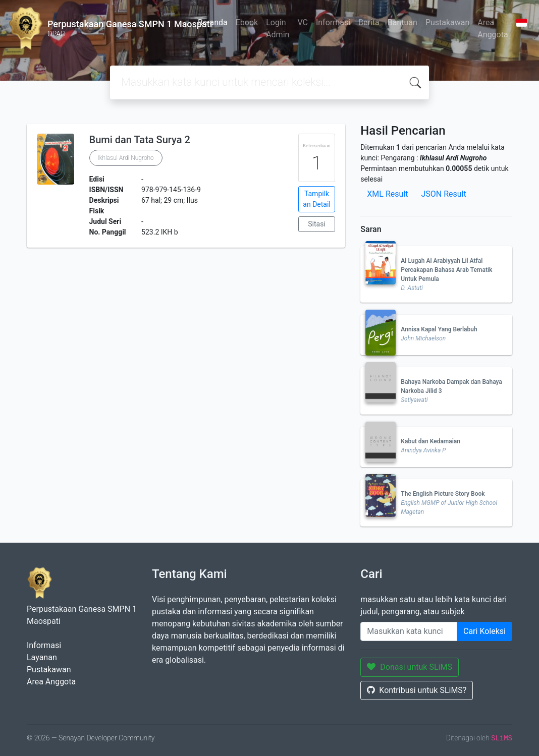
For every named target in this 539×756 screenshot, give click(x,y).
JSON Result (443, 194)
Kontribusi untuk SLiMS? (417, 690)
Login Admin (278, 28)
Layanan (42, 657)
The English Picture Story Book (443, 494)
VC (303, 22)
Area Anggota (493, 28)
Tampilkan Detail (316, 199)
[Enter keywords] (409, 631)
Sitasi (317, 224)
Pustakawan (447, 22)
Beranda (213, 22)
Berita (369, 22)
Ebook (247, 22)
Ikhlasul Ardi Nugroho (126, 158)
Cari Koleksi (484, 631)
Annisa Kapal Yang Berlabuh (439, 329)
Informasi (333, 22)
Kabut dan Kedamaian (430, 441)
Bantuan (402, 22)
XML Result (387, 194)
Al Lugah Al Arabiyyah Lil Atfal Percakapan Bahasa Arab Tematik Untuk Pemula (446, 270)
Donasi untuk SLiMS (410, 667)
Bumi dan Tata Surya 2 (140, 140)
